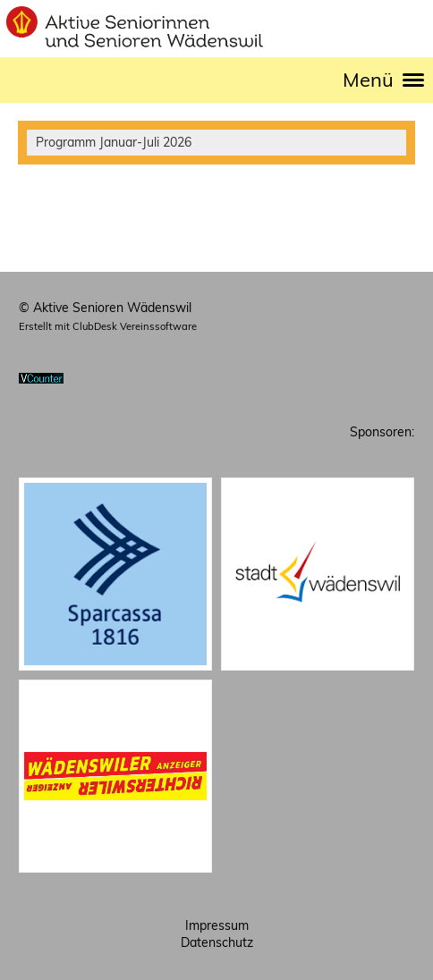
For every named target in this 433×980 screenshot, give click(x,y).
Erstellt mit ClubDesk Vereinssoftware (108, 326)
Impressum (217, 925)
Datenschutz (217, 942)
